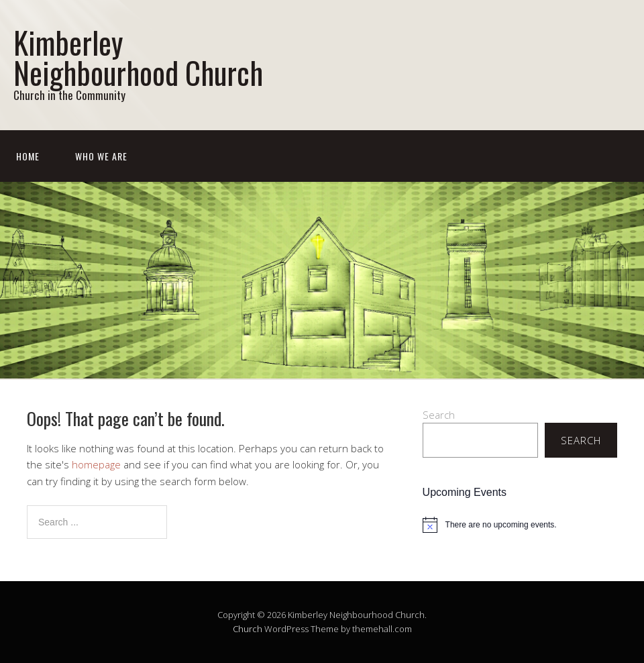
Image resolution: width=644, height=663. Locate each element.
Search (439, 415)
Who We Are (101, 156)
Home (28, 156)
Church (248, 629)
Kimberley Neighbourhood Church (138, 57)
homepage (96, 464)
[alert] (520, 525)
